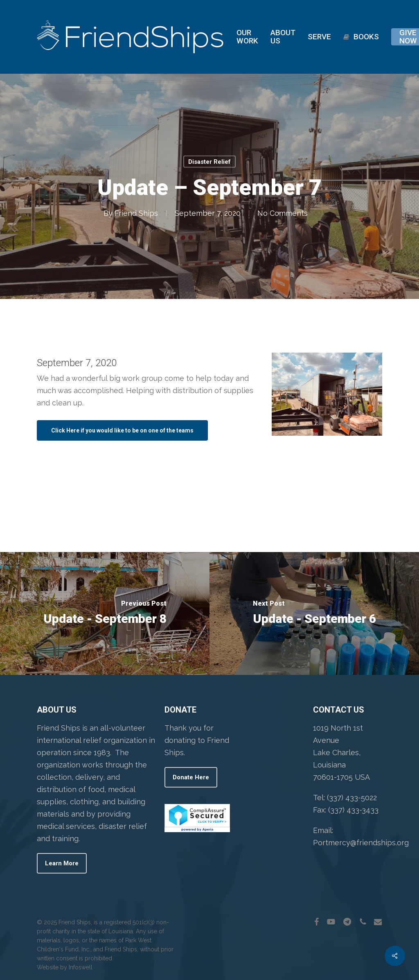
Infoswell (81, 967)
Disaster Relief (209, 162)
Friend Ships (136, 213)
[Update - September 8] (105, 613)
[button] (122, 430)
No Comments (283, 213)
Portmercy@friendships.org (361, 843)
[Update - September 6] (314, 613)
